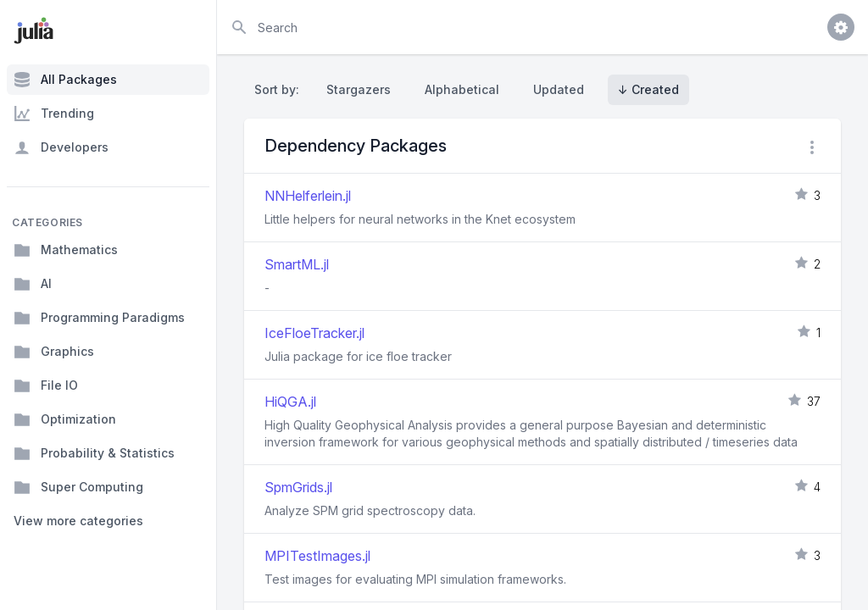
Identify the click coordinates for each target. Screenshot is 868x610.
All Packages (65, 80)
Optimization (65, 419)
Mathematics (66, 250)
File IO (46, 385)
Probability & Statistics (94, 453)
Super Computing (78, 487)
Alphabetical (462, 89)
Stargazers (359, 89)
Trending (54, 114)
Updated (559, 89)
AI (33, 284)
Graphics (54, 352)
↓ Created (648, 89)
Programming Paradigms (99, 318)
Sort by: (280, 89)
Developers (61, 147)
